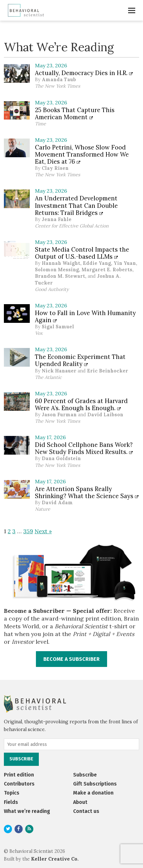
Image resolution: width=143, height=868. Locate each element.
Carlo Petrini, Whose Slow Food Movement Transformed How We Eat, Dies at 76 (82, 154)
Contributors (19, 784)
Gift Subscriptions (95, 784)
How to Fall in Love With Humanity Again (85, 316)
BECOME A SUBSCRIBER (71, 659)
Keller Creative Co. (55, 859)
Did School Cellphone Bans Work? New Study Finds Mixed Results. (84, 448)
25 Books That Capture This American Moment (75, 113)
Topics (12, 793)
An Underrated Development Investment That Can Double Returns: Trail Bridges (76, 205)
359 (28, 531)
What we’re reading (27, 811)
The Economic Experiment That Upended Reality (80, 360)
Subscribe (85, 775)
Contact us (86, 811)
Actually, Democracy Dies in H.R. (84, 73)
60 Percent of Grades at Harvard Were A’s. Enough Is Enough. (81, 404)
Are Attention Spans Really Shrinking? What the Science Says (87, 492)
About (80, 802)
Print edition (19, 775)
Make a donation (93, 793)
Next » (43, 531)
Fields (11, 802)
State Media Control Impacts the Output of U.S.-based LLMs (82, 253)
